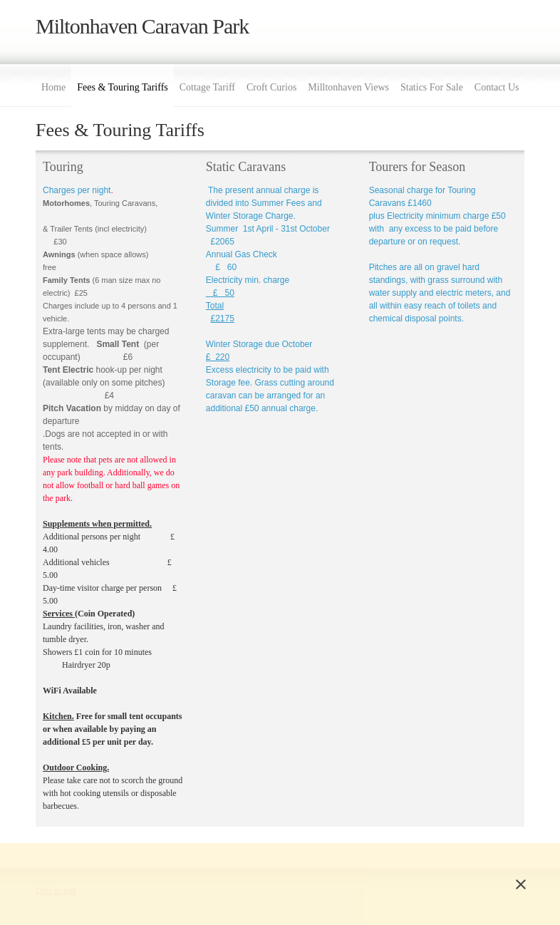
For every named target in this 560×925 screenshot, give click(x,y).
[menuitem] (53, 86)
